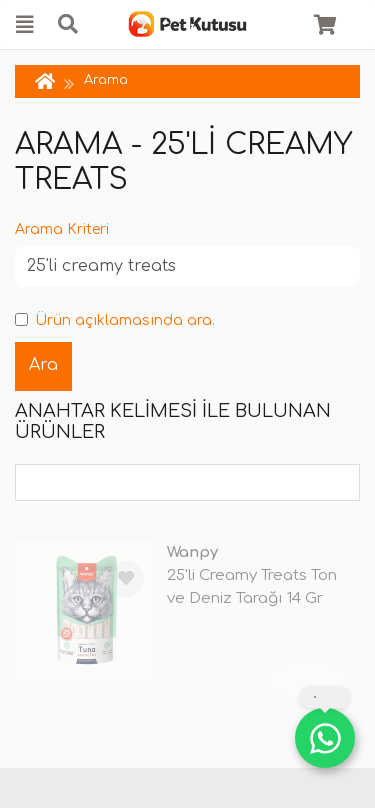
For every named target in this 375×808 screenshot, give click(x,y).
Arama (106, 80)
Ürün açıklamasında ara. (115, 320)
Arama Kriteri (62, 229)
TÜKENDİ (307, 679)
